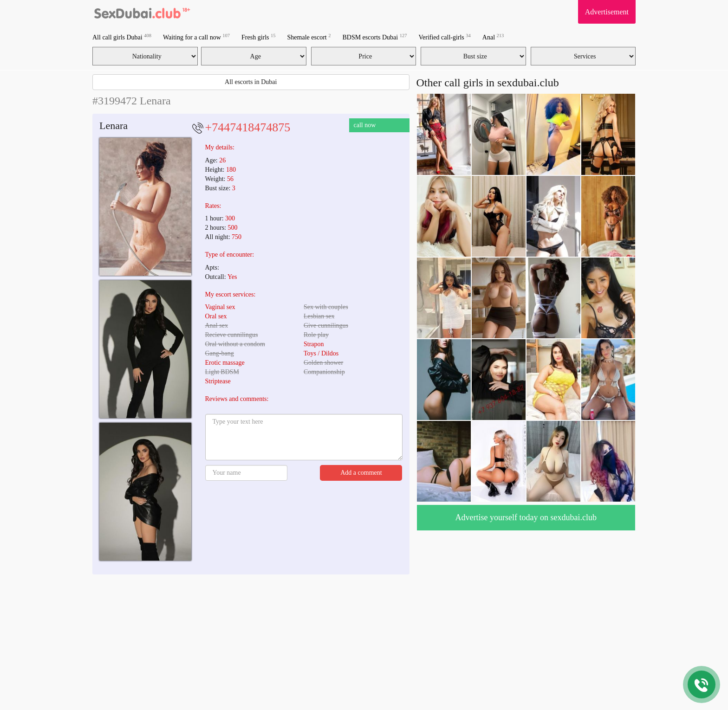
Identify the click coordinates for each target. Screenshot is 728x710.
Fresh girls (259, 37)
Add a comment (361, 473)
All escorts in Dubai (251, 82)
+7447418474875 (248, 127)
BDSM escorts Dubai (374, 37)
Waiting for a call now (196, 37)
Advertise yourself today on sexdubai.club (526, 517)
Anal (493, 37)
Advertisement (607, 12)
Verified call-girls (444, 37)
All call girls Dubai (122, 37)
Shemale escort (309, 37)
